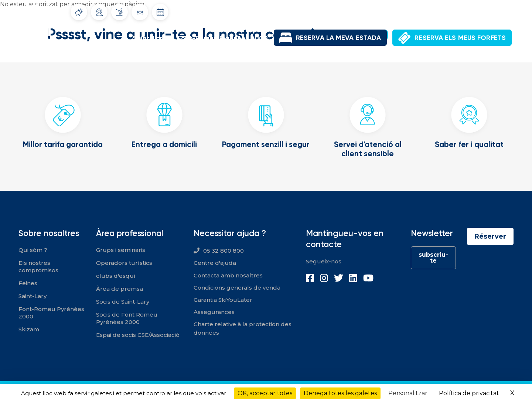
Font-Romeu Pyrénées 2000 (223, 38)
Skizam (29, 329)
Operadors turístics (124, 263)
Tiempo (79, 12)
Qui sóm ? (33, 250)
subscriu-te (433, 258)
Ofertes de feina (430, 11)
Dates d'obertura (160, 12)
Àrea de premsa (120, 289)
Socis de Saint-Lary (123, 302)
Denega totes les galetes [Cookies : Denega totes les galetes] (340, 393)
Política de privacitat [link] (469, 393)
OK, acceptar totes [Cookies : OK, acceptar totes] (265, 393)
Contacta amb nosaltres (228, 275)
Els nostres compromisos (38, 267)
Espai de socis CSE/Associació (138, 335)
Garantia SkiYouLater (223, 300)
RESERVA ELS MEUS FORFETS (460, 37)
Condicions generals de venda (237, 288)
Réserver (490, 236)
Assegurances (214, 312)
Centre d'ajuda (215, 263)
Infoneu (120, 12)
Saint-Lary (149, 38)
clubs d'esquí (116, 276)
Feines (28, 283)
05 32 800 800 (224, 251)
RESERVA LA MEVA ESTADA (338, 37)
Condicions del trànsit (140, 12)
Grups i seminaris (121, 250)
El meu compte (478, 11)
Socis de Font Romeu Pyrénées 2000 (127, 318)
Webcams (99, 12)
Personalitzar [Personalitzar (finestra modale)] (408, 393)
